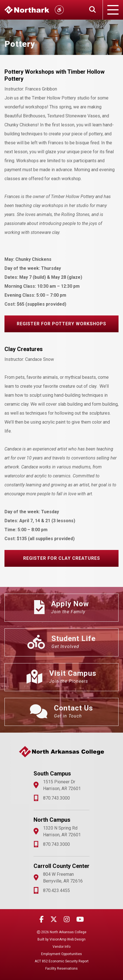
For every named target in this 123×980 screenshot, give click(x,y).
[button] (61, 324)
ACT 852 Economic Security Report (62, 961)
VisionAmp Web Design (68, 939)
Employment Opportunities (61, 954)
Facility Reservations (61, 969)
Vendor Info (61, 947)
